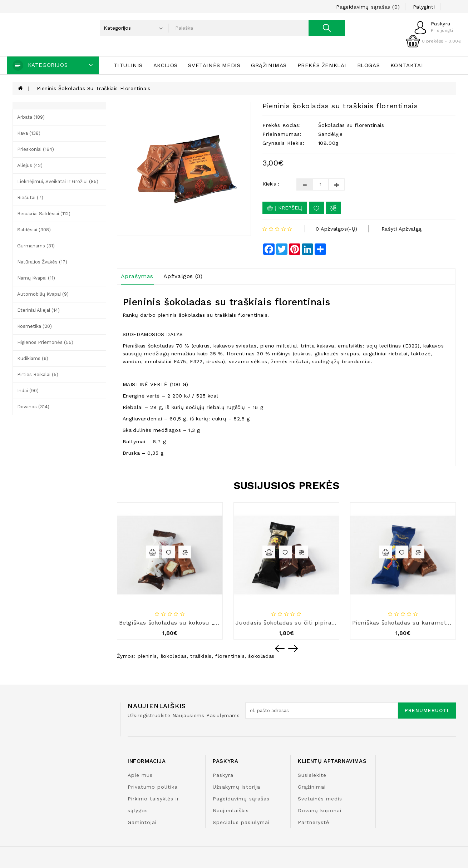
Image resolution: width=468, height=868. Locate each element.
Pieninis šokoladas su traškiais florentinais (93, 88)
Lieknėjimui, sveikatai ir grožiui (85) (58, 181)
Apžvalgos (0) (183, 276)
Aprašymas (137, 276)
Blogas (369, 65)
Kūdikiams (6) (33, 358)
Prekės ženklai (322, 65)
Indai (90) (28, 391)
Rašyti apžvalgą (402, 229)
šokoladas (174, 656)
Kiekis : (271, 184)
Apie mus (140, 775)
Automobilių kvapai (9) (43, 294)
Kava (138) (29, 133)
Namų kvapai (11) (36, 278)
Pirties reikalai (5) (38, 374)
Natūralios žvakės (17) (42, 262)
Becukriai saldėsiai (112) (44, 214)
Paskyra (223, 775)
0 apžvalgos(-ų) (337, 229)
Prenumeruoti (427, 710)
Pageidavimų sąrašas (241, 799)
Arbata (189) (31, 117)
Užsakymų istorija (237, 787)
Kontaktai (407, 65)
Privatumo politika (153, 787)
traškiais (201, 656)
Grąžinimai (312, 787)
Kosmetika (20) (35, 326)
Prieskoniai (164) (36, 149)
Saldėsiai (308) (34, 230)
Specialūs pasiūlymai (241, 822)
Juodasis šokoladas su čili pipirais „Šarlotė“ (300, 623)
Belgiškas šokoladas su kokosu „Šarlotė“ (179, 623)
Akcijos (166, 65)
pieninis (147, 656)
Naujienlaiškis (231, 810)
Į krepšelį (285, 208)
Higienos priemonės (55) (45, 342)
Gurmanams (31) (36, 246)
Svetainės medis (214, 65)
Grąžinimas (269, 65)
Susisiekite (312, 775)
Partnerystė (314, 822)
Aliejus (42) (30, 165)
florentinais (230, 656)
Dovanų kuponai (320, 810)
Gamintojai (142, 822)
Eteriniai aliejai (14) (38, 310)
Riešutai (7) (30, 198)
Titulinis (128, 65)
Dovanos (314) (33, 407)
